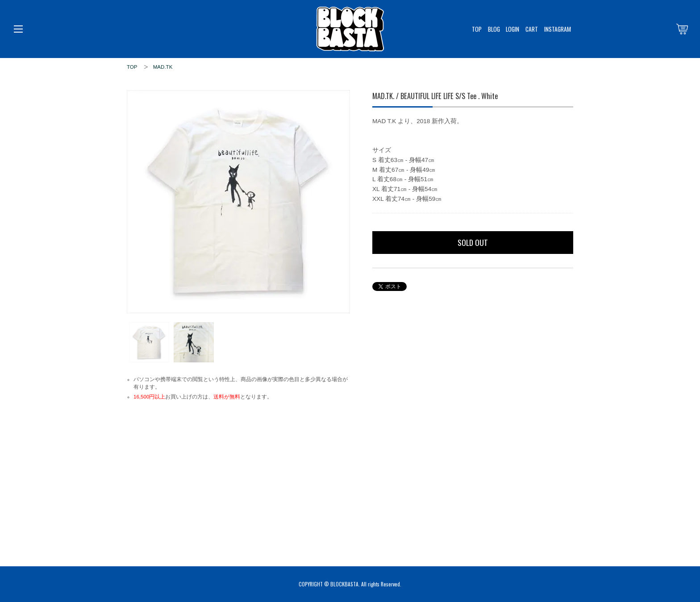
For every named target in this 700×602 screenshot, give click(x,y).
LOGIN (512, 29)
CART (532, 29)
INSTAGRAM (558, 29)
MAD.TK (163, 67)
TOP (477, 29)
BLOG (494, 29)
